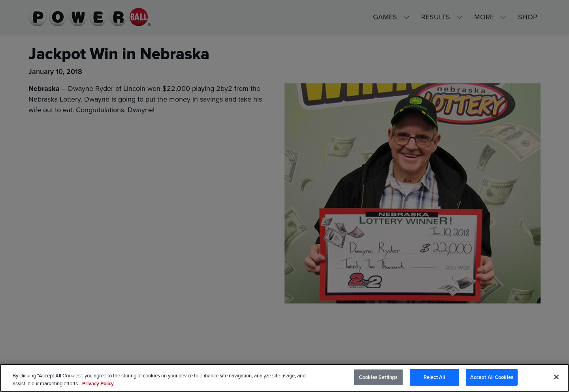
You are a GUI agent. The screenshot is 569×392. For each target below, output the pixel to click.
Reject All (434, 377)
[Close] (556, 377)
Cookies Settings (378, 377)
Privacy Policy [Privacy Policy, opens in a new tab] (98, 384)
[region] (284, 378)
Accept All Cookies (492, 377)
